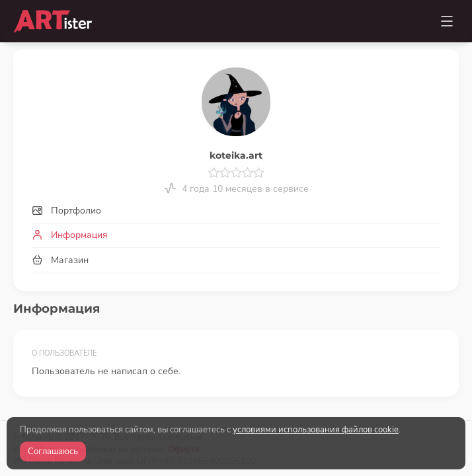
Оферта (184, 392)
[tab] (236, 211)
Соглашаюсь (53, 452)
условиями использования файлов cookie (316, 430)
